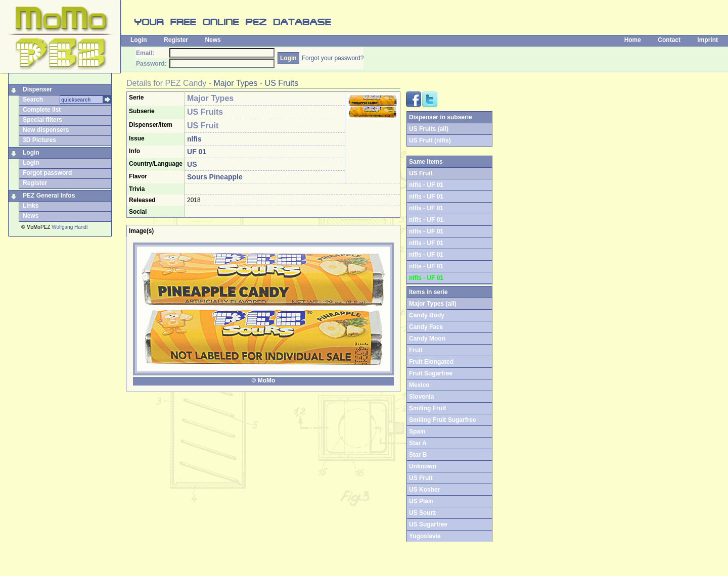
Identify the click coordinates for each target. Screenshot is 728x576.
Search (33, 100)
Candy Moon (427, 339)
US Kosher (424, 490)
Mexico (419, 385)
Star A (418, 443)
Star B (418, 455)
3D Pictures (39, 140)
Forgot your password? (333, 58)
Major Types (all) (433, 304)
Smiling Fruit (427, 408)
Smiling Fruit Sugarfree (443, 420)
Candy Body (427, 315)
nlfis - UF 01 (426, 185)
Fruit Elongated (431, 362)
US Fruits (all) (429, 129)
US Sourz (422, 513)
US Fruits (282, 83)
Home (633, 40)
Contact (669, 40)
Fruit (416, 350)
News (213, 40)
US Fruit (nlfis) (430, 140)
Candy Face (426, 327)
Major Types (236, 83)
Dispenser (37, 89)
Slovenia (421, 397)
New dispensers (46, 130)
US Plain (421, 501)
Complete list (42, 110)
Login (139, 40)
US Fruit (421, 478)
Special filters (42, 120)
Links (31, 206)
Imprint (708, 40)
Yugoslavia (425, 536)
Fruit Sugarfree (431, 373)
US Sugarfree (428, 524)
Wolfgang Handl (70, 227)
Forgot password (47, 173)
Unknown (423, 466)
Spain (417, 431)
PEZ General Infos (49, 196)
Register (176, 40)
